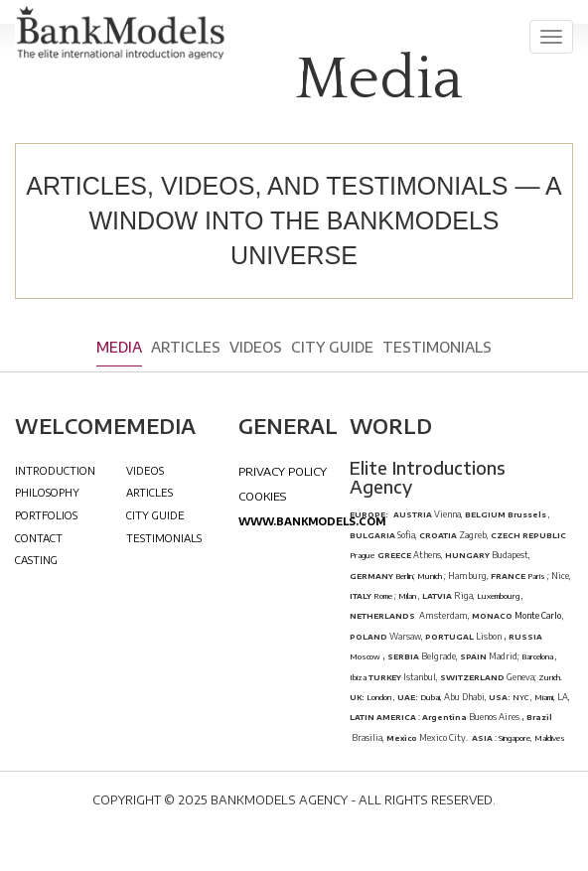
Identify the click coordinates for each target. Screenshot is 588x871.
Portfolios (46, 515)
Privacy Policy (283, 471)
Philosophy (47, 492)
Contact (39, 538)
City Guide (155, 515)
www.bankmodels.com (312, 521)
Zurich (549, 677)
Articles (186, 347)
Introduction (55, 470)
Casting (36, 560)
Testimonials (437, 347)
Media (119, 347)
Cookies (262, 496)
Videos (256, 347)
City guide (332, 347)
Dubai (430, 697)
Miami (544, 697)
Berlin (403, 576)
